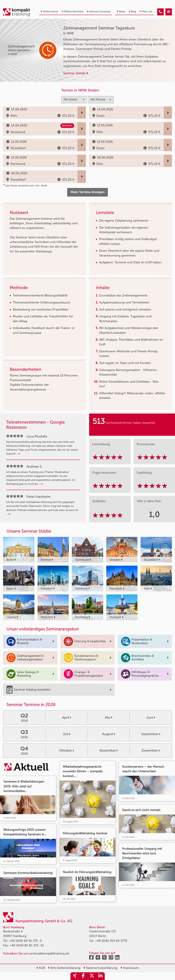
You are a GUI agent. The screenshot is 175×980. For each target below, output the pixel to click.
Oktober (67, 750)
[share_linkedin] (100, 976)
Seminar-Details (76, 73)
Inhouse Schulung (99, 11)
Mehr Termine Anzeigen (88, 192)
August (109, 734)
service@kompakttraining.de (49, 953)
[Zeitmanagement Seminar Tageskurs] (160, 12)
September (151, 734)
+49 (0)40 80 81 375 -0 (25, 941)
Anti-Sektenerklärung (64, 968)
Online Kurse (49, 11)
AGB (41, 968)
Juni (151, 717)
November (109, 750)
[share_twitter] (92, 976)
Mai (109, 717)
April (67, 717)
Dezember (151, 750)
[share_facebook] (83, 976)
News (121, 11)
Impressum (130, 968)
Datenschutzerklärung (100, 968)
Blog (132, 11)
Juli (67, 734)
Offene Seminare (73, 11)
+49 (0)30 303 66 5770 (111, 941)
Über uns (146, 11)
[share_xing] (75, 976)
